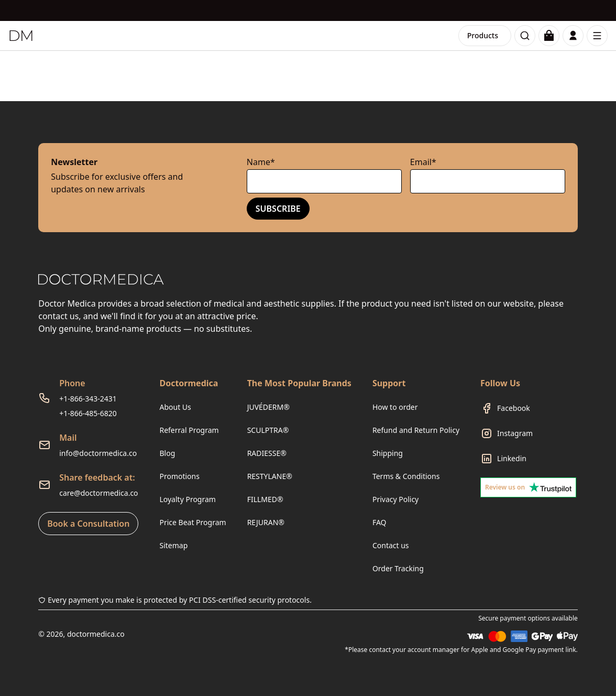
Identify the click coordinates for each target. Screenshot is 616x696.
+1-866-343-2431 (88, 399)
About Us (175, 407)
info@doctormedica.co (98, 453)
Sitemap (173, 545)
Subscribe (278, 209)
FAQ (379, 522)
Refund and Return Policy (416, 430)
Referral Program (189, 430)
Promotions (179, 476)
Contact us (391, 545)
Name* (261, 162)
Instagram (515, 433)
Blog (167, 453)
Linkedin (512, 458)
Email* (423, 162)
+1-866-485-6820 (88, 413)
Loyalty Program (187, 499)
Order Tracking (398, 568)
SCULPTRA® (268, 430)
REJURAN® (266, 522)
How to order (395, 407)
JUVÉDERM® (268, 407)
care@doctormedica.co (98, 493)
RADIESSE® (267, 453)
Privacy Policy (395, 499)
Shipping (388, 453)
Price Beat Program (192, 522)
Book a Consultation (88, 524)
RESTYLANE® (270, 476)
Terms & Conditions (406, 476)
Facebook (514, 408)
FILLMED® (265, 499)
